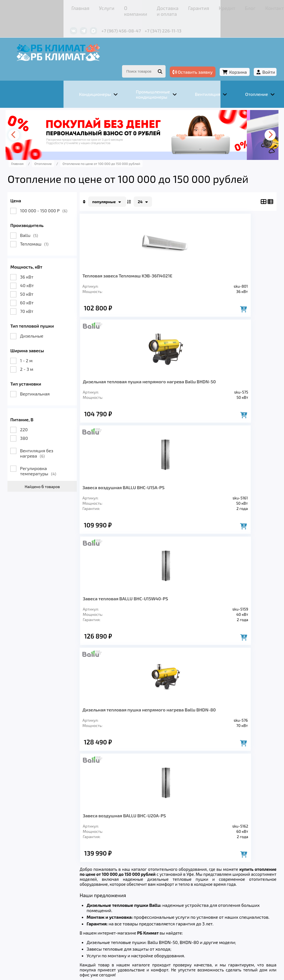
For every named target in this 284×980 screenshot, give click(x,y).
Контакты (211, 7)
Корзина (224, 58)
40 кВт (41, 270)
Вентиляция (83, 891)
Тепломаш (48, 229)
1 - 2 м (40, 345)
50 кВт (40, 279)
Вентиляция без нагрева (50, 438)
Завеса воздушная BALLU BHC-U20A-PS (215, 495)
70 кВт (40, 296)
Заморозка (155, 891)
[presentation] (30, 120)
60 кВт (41, 288)
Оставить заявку (179, 58)
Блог (190, 7)
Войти (255, 58)
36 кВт (40, 262)
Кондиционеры (41, 891)
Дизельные (45, 321)
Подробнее (31, 938)
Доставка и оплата (115, 7)
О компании (78, 7)
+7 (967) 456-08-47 (74, 21)
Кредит (173, 7)
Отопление (120, 891)
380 (38, 423)
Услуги (53, 7)
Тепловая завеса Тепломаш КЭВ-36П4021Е (125, 263)
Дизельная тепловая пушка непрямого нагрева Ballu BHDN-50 (219, 263)
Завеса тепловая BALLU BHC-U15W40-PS (213, 377)
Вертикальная (49, 379)
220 (38, 414)
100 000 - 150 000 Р (57, 196)
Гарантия (150, 7)
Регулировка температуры (52, 456)
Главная (32, 7)
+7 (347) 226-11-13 (116, 21)
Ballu (43, 220)
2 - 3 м (40, 354)
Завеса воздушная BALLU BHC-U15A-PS (135, 377)
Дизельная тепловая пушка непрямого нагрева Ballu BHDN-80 (133, 495)
